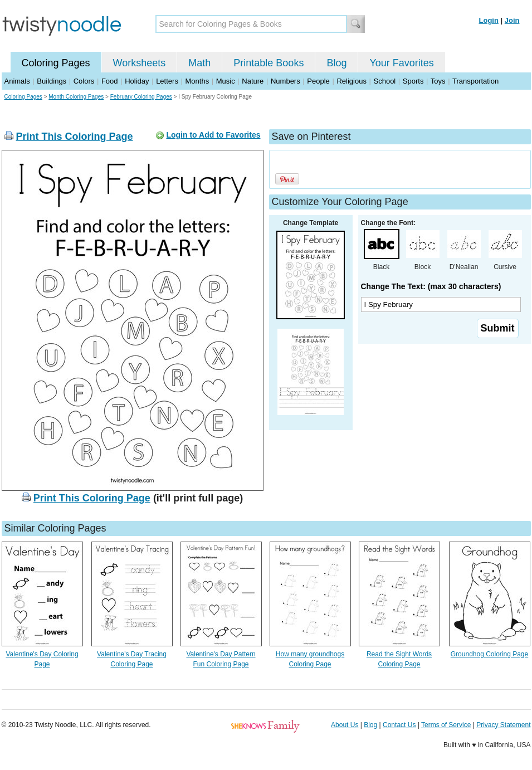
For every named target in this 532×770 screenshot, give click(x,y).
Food (110, 81)
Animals (17, 81)
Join (512, 20)
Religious (351, 81)
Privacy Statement (503, 725)
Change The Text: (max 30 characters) (431, 286)
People (318, 81)
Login (489, 20)
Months (197, 81)
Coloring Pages (56, 63)
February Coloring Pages (141, 97)
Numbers (285, 81)
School (385, 81)
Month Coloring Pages (76, 97)
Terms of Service (446, 725)
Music (226, 81)
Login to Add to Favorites (213, 135)
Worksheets (140, 63)
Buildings (52, 81)
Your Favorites (401, 63)
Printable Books (269, 63)
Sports (413, 81)
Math (199, 63)
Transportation (475, 81)
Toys (438, 81)
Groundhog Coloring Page (489, 654)
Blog (336, 63)
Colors (84, 81)
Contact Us (399, 725)
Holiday (137, 81)
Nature (253, 81)
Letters (167, 81)
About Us (345, 725)
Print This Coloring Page (75, 137)
